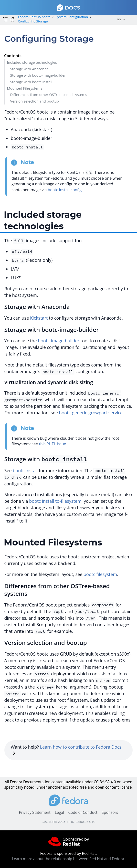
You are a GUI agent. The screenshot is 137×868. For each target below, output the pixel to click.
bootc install (25, 471)
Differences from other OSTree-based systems (49, 94)
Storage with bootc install (31, 82)
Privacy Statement (35, 812)
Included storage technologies (32, 62)
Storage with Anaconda (30, 69)
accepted (71, 787)
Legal (59, 812)
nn (119, 19)
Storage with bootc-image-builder (38, 75)
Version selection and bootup (35, 101)
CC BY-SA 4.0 (105, 782)
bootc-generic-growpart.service (91, 413)
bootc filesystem (100, 574)
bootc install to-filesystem (55, 501)
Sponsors (110, 812)
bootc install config (65, 190)
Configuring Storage (33, 21)
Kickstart (39, 318)
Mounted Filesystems (25, 88)
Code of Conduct (83, 812)
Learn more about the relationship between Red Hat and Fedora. (68, 859)
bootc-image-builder (59, 341)
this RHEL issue (52, 444)
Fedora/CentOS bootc (34, 17)
